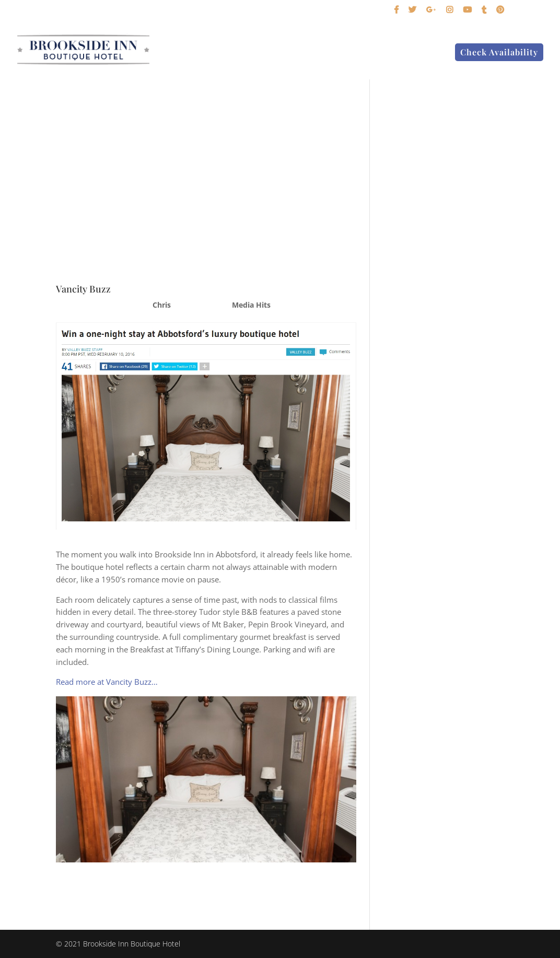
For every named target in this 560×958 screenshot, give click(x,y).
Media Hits (251, 305)
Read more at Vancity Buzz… (107, 682)
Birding (317, 53)
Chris (162, 305)
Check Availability (499, 52)
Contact (425, 53)
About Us (365, 53)
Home (205, 53)
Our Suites (254, 53)
